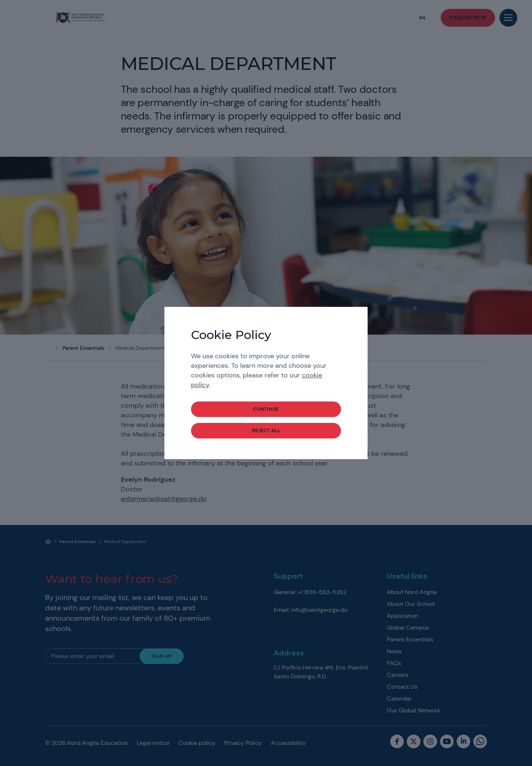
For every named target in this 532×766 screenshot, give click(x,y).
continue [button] (266, 409)
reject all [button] (266, 431)
